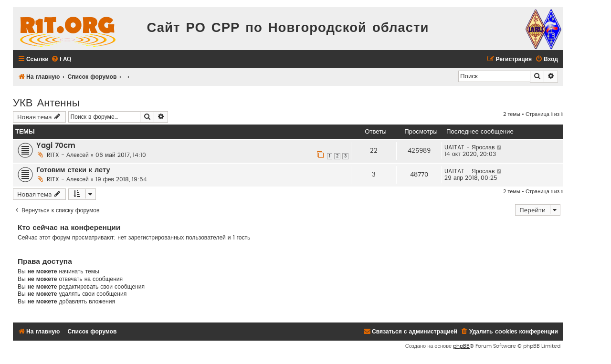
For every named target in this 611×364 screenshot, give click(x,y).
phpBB (461, 346)
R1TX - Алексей (68, 155)
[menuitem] (61, 59)
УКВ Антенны (46, 102)
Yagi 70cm (56, 146)
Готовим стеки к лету (73, 170)
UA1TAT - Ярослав (469, 147)
